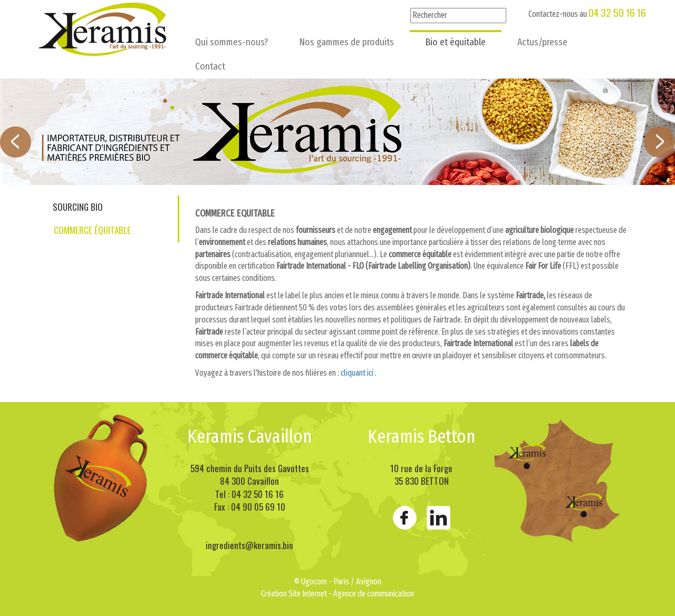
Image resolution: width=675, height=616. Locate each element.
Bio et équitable (456, 42)
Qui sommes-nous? (232, 42)
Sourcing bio (78, 207)
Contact (210, 66)
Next (659, 142)
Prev (16, 142)
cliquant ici (357, 373)
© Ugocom (311, 581)
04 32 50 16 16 (617, 12)
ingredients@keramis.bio (249, 545)
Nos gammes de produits (347, 42)
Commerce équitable (92, 230)
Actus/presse (542, 42)
